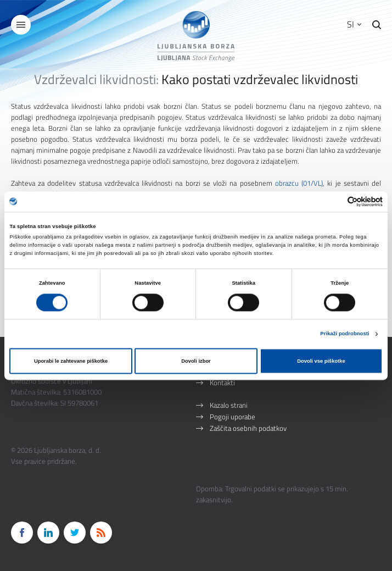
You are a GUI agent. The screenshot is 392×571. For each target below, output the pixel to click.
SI (354, 24)
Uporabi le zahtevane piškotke (71, 361)
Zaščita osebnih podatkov (248, 428)
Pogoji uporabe (233, 417)
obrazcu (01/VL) (299, 183)
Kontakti (222, 382)
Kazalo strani (229, 405)
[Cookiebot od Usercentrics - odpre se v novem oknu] (335, 201)
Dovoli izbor (196, 361)
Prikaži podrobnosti (345, 334)
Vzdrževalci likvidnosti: (96, 79)
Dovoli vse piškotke (321, 361)
